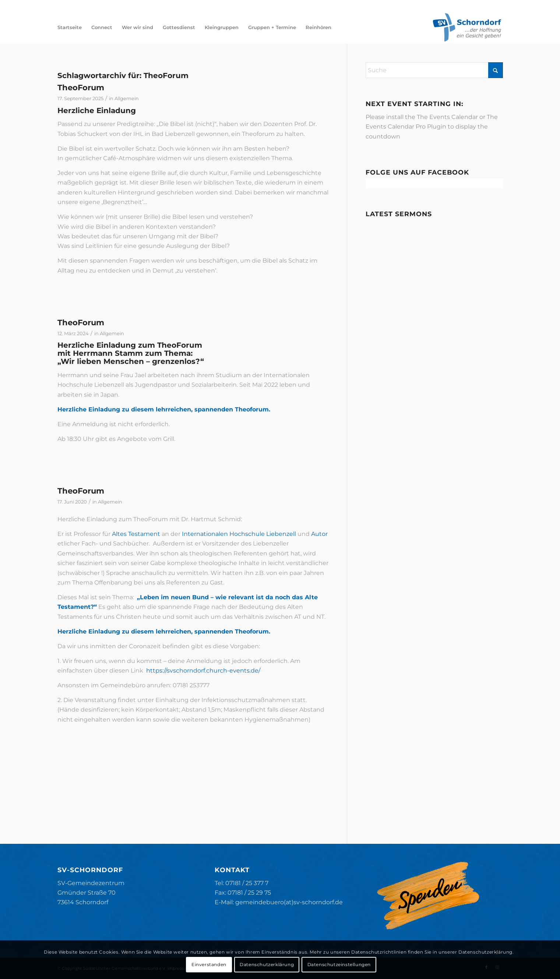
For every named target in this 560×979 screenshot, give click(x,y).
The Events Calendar (447, 117)
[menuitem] (70, 27)
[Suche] (434, 70)
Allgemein (127, 98)
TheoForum (81, 87)
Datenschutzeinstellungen (339, 964)
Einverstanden (209, 964)
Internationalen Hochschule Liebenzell (239, 534)
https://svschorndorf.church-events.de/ (203, 671)
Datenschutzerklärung (267, 964)
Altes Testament (136, 534)
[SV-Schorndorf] (467, 27)
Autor (319, 534)
